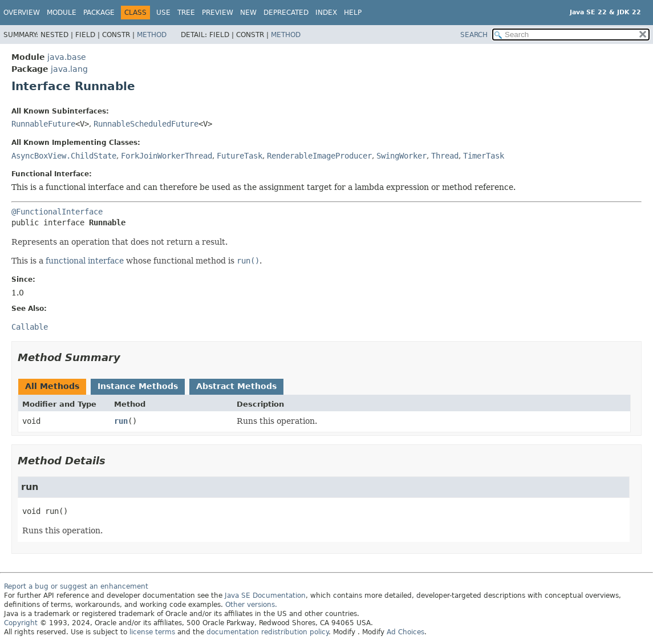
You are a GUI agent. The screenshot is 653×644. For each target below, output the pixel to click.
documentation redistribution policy (267, 632)
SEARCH (474, 35)
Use (163, 13)
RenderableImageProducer (319, 156)
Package (99, 13)
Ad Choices (405, 632)
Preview (218, 13)
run (121, 421)
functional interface (85, 261)
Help (353, 13)
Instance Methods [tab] (138, 386)
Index (326, 13)
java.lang (69, 69)
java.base (67, 57)
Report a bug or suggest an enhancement (76, 586)
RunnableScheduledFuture (146, 124)
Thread (445, 156)
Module (62, 13)
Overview (22, 13)
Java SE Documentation (265, 596)
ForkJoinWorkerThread (167, 156)
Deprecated (286, 13)
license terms (152, 632)
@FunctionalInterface (57, 212)
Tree (186, 13)
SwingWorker (401, 156)
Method (152, 35)
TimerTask (484, 156)
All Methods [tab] (52, 386)
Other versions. (251, 605)
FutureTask (240, 156)
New (248, 13)
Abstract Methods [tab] (236, 386)
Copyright (21, 623)
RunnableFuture (43, 124)
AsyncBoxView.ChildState (64, 156)
